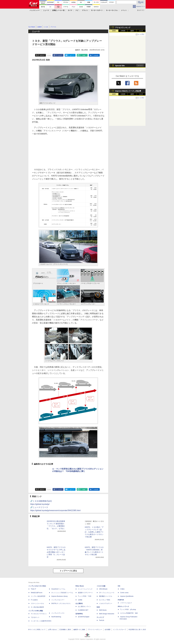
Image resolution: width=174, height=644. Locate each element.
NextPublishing (56, 617)
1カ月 (141, 31)
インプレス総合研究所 (38, 596)
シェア (60, 55)
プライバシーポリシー (95, 630)
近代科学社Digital (84, 617)
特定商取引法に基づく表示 (137, 630)
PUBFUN (121, 600)
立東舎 (80, 600)
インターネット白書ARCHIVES (41, 621)
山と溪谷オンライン (84, 606)
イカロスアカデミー (106, 603)
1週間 (132, 31)
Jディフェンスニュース (107, 593)
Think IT (33, 589)
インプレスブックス (58, 613)
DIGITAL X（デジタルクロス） (61, 603)
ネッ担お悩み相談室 (37, 607)
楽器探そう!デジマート (85, 593)
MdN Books (103, 610)
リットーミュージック (85, 589)
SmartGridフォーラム (58, 589)
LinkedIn (96, 55)
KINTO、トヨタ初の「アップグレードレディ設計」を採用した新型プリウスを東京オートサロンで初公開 (94, 532)
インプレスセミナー (58, 600)
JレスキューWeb (105, 600)
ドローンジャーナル (37, 603)
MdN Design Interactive (107, 614)
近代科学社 (79, 614)
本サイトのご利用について (37, 630)
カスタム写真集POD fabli (129, 613)
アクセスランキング (123, 27)
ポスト (42, 55)
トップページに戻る (68, 571)
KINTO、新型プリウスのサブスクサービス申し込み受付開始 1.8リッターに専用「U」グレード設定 (56, 552)
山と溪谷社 (79, 603)
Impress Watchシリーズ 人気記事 (128, 91)
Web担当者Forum (37, 593)
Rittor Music (80, 586)
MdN (98, 607)
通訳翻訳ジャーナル (106, 596)
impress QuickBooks (127, 596)
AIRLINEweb (103, 589)
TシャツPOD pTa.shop (128, 610)
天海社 (122, 589)
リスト (49, 55)
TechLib (102, 620)
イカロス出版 (101, 586)
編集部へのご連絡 (79, 630)
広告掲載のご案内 (65, 630)
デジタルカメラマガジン (39, 614)
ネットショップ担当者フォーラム (62, 593)
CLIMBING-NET (83, 610)
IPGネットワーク (123, 606)
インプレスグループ (120, 630)
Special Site (120, 66)
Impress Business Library (60, 596)
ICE (119, 586)
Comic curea (124, 593)
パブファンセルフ (126, 603)
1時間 (114, 31)
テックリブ (100, 617)
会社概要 (108, 630)
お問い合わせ (52, 630)
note (84, 55)
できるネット (35, 617)
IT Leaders (34, 600)
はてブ (72, 55)
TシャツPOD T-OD (85, 596)
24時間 (123, 31)
